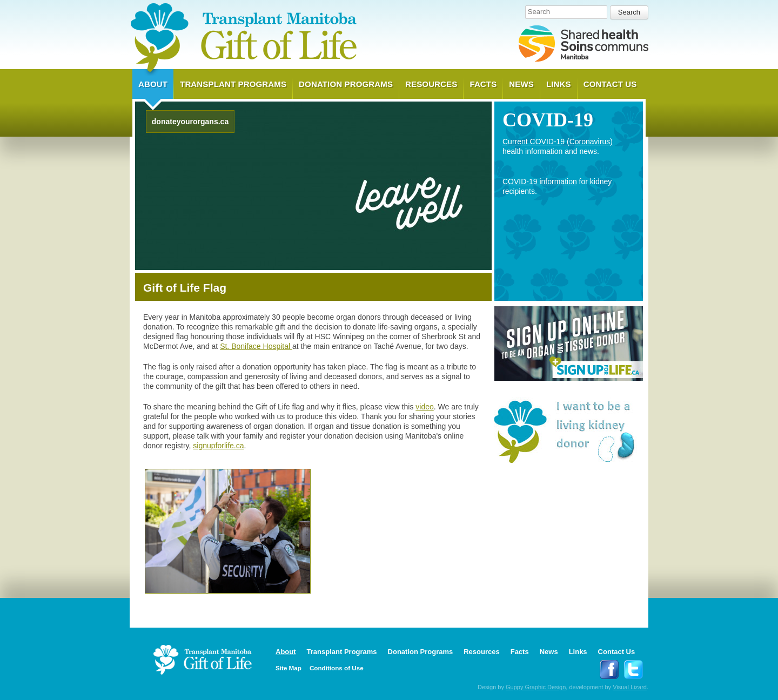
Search (539, 12)
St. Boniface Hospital (256, 346)
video (424, 407)
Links (559, 84)
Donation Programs (346, 84)
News (521, 84)
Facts (483, 84)
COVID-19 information (540, 181)
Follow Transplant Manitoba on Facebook (609, 669)
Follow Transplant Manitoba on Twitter (633, 669)
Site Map (289, 668)
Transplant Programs (233, 84)
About (153, 84)
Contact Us (610, 84)
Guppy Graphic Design (536, 687)
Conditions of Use (337, 668)
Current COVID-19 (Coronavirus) (558, 142)
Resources (431, 84)
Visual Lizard (630, 687)
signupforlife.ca (218, 446)
